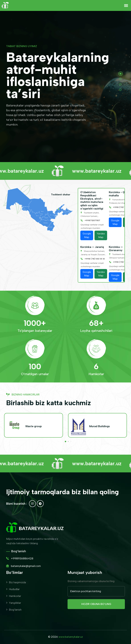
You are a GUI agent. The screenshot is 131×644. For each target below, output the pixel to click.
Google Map (87, 235)
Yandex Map (101, 235)
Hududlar (13, 589)
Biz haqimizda (16, 582)
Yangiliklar (14, 603)
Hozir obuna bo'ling (96, 604)
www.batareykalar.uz (71, 637)
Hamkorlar (14, 596)
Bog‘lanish (14, 610)
